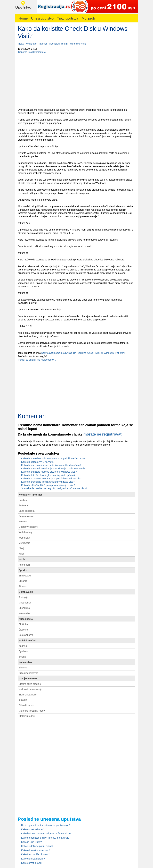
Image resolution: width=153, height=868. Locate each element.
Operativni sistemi (58, 44)
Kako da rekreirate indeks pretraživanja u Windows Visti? (51, 465)
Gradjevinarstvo (28, 678)
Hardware (24, 500)
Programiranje (26, 516)
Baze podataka (27, 511)
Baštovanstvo (26, 635)
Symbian (23, 651)
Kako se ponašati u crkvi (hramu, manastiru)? (45, 838)
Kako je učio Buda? (32, 842)
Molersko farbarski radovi (32, 711)
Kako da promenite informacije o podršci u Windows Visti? (52, 479)
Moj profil (89, 18)
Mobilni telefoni (27, 641)
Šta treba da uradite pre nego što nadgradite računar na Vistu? (54, 488)
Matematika (25, 603)
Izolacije (23, 700)
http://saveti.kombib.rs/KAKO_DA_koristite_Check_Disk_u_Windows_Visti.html (83, 353)
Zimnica (23, 668)
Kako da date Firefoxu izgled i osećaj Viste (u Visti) (48, 475)
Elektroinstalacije (28, 695)
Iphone (22, 657)
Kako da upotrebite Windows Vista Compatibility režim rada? (53, 458)
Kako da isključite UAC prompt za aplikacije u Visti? (48, 485)
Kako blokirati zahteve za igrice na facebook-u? (46, 833)
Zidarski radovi (26, 705)
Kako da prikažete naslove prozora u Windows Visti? (49, 472)
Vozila (22, 559)
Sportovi (24, 570)
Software (23, 505)
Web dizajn (25, 538)
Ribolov (23, 586)
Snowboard (25, 576)
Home (23, 18)
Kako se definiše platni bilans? (37, 846)
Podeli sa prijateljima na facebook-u (37, 360)
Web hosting (25, 532)
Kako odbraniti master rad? (36, 850)
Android (23, 646)
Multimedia (25, 543)
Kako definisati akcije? (33, 859)
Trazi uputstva (68, 18)
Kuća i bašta (26, 619)
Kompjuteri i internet (36, 44)
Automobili (24, 565)
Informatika (25, 613)
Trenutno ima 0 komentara (32, 52)
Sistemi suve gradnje (30, 684)
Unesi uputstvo (42, 18)
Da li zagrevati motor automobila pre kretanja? (46, 825)
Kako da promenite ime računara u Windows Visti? (48, 482)
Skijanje (23, 581)
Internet (23, 522)
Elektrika (23, 624)
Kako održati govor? (32, 863)
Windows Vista (78, 44)
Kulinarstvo (25, 662)
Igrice (22, 554)
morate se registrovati (103, 434)
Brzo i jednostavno (29, 673)
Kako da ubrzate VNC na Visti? (38, 462)
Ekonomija (24, 608)
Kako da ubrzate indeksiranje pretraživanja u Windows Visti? (53, 469)
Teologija (23, 597)
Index (21, 44)
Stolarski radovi (27, 716)
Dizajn (22, 548)
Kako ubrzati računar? (33, 829)
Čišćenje (23, 630)
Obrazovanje (26, 592)
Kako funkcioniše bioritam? (35, 854)
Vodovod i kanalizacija (30, 689)
